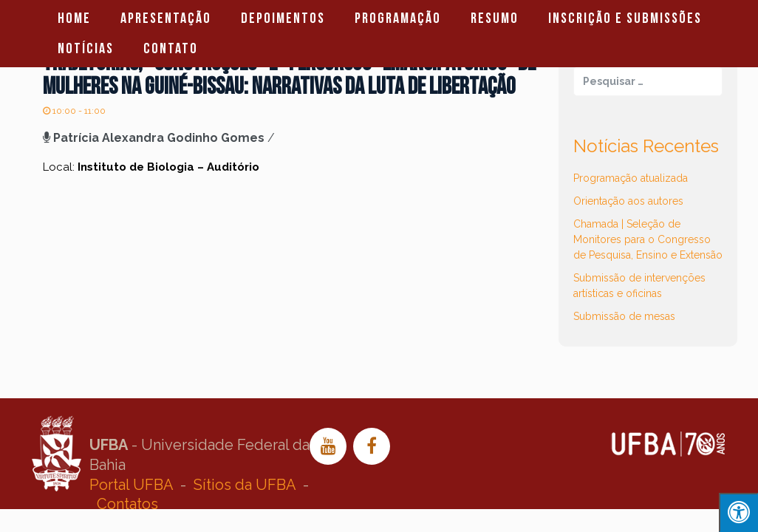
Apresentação (166, 18)
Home (74, 18)
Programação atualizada (631, 178)
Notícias (86, 49)
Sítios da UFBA (245, 485)
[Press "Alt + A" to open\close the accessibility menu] (738, 512)
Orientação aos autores (628, 201)
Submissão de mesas (624, 316)
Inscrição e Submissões (625, 18)
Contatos (127, 504)
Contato (171, 49)
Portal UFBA (131, 485)
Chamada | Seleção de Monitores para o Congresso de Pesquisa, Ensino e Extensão (648, 239)
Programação (398, 18)
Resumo (495, 18)
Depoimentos (283, 18)
